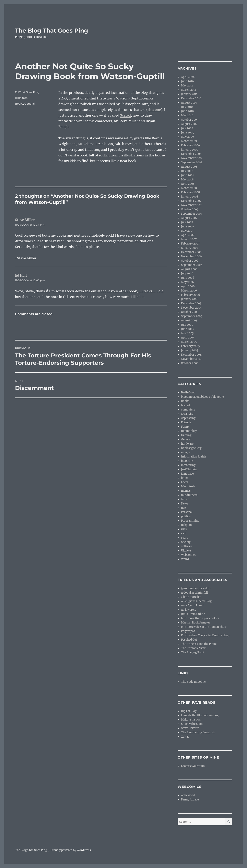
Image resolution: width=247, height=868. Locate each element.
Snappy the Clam (192, 724)
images (186, 452)
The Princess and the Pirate (199, 644)
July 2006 (187, 274)
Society (186, 542)
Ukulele (186, 551)
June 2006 (188, 278)
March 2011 (189, 90)
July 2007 (187, 222)
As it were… (188, 610)
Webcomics (189, 555)
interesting (188, 465)
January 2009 (190, 150)
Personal (187, 512)
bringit (186, 405)
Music (185, 499)
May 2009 (187, 137)
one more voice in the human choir (204, 627)
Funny (185, 427)
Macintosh (188, 486)
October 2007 (190, 209)
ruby (184, 529)
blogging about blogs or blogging (203, 397)
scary (185, 538)
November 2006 (191, 256)
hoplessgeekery (191, 448)
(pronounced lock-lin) (196, 588)
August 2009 (189, 124)
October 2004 (190, 363)
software (187, 546)
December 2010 (191, 98)
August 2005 (189, 320)
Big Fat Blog (189, 711)
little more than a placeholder (200, 618)
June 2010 (187, 111)
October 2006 (190, 261)
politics (186, 516)
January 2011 (189, 94)
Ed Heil (21, 275)
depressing (188, 418)
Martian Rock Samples (196, 623)
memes (186, 491)
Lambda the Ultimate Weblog (200, 715)
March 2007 (189, 239)
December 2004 (191, 355)
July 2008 (187, 171)
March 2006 (189, 291)
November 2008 (191, 158)
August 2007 (189, 218)
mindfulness (189, 495)
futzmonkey (189, 431)
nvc (183, 508)
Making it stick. (191, 720)
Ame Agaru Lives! (192, 605)
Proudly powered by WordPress (71, 850)
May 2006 (187, 282)
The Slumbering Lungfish (198, 732)
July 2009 (187, 128)
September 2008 (192, 162)
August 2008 (189, 167)
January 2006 (190, 299)
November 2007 (191, 205)
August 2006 (189, 269)
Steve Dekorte (190, 728)
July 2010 (187, 107)
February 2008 (190, 192)
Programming (190, 521)
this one (154, 110)
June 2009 (188, 133)
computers (188, 410)
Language (187, 474)
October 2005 (190, 312)
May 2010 (187, 115)
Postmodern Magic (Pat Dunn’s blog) (205, 635)
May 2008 (187, 180)
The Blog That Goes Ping (52, 31)
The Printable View (193, 648)
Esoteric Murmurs (193, 766)
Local (185, 482)
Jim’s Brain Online (193, 614)
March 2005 (189, 342)
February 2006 (191, 295)
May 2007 (187, 231)
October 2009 (190, 120)
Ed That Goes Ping (27, 92)
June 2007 (188, 227)
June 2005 (188, 329)
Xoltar (185, 737)
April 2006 (188, 286)
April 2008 (188, 184)
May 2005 (187, 333)
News (185, 504)
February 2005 (190, 346)
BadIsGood (188, 393)
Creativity (187, 414)
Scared (125, 115)
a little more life (191, 597)
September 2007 (192, 214)
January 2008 (190, 197)
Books (19, 104)
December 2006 (191, 252)
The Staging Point (193, 652)
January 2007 (190, 248)
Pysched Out (189, 640)
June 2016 (187, 81)
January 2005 (190, 350)
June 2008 (188, 175)
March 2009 (189, 141)
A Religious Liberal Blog (196, 601)
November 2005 (191, 308)
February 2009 (191, 145)
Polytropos (188, 631)
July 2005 (187, 325)
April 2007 (188, 235)
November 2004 (191, 359)
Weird (185, 559)
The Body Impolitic (193, 682)
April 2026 (188, 77)
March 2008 (189, 188)
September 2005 (192, 316)
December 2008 (191, 154)
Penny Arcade (190, 800)
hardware (187, 444)
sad (183, 533)
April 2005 (188, 338)
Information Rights (194, 457)
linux (184, 478)
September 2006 (192, 265)
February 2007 (190, 244)
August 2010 (189, 103)
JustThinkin (189, 469)
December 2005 (191, 303)
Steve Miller (25, 220)
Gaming (186, 435)
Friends (186, 422)
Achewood (188, 795)
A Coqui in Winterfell (194, 593)
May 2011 (187, 86)
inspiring (187, 461)
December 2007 (191, 201)
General (30, 104)
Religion (186, 525)
